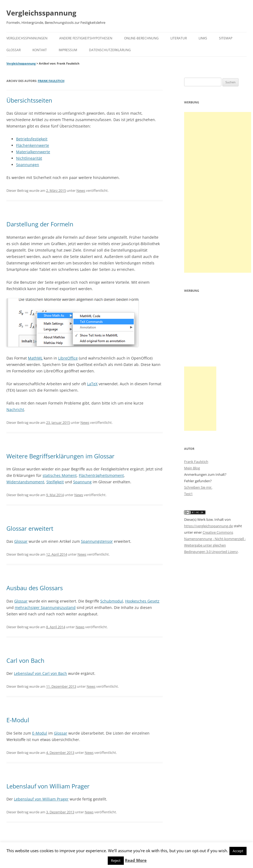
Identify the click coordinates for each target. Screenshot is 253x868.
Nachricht (15, 409)
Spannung (82, 482)
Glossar (14, 50)
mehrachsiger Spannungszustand (45, 607)
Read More (136, 860)
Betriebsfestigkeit (32, 139)
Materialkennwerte (33, 152)
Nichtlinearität (29, 158)
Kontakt (40, 50)
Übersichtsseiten (29, 100)
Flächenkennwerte (33, 145)
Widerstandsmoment (25, 482)
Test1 (188, 494)
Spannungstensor (97, 541)
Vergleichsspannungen (27, 38)
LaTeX (92, 384)
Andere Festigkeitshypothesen (86, 38)
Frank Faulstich (51, 81)
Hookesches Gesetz (142, 601)
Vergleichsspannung (41, 13)
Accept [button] (238, 851)
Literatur (179, 38)
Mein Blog (192, 468)
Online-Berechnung (141, 38)
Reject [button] (116, 860)
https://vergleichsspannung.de (209, 526)
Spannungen (28, 165)
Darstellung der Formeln (40, 224)
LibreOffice (68, 358)
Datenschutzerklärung (110, 50)
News (81, 190)
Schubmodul (112, 601)
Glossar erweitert (30, 528)
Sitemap (226, 38)
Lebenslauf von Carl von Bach (40, 673)
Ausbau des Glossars (35, 588)
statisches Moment (60, 475)
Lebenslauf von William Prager (48, 786)
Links (203, 38)
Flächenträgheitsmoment (101, 475)
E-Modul (18, 720)
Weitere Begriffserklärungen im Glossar (60, 456)
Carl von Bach (25, 660)
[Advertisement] (218, 192)
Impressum (68, 50)
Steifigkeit (55, 482)
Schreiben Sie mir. (198, 487)
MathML (35, 358)
